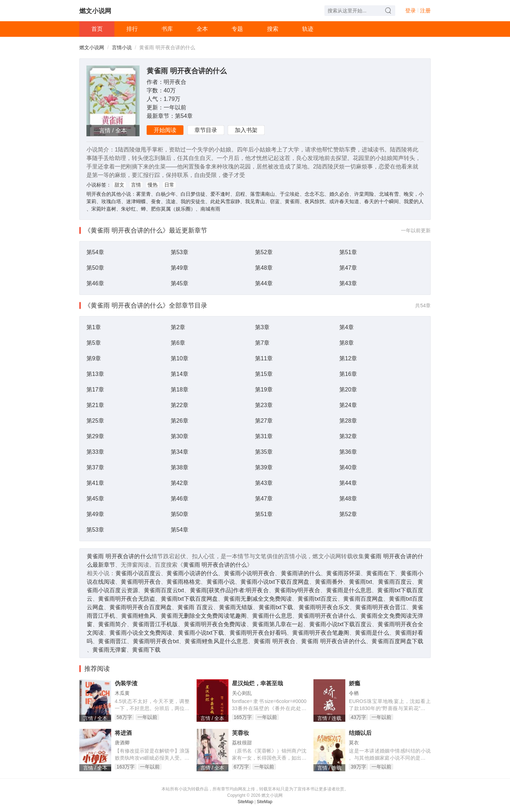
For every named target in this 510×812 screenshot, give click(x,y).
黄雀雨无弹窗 (109, 650)
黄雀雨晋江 (112, 641)
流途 (171, 201)
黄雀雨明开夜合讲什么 (326, 616)
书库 (167, 29)
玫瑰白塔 (111, 201)
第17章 (95, 390)
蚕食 (156, 201)
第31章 (264, 436)
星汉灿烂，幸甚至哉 (257, 683)
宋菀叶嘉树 (104, 209)
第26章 (180, 421)
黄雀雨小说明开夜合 (250, 573)
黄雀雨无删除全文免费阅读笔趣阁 (204, 616)
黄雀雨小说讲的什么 (192, 573)
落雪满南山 (262, 194)
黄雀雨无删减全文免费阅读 (258, 599)
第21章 (95, 405)
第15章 (264, 374)
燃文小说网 (95, 11)
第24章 (348, 405)
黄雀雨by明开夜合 (297, 590)
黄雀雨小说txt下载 (201, 633)
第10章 (180, 358)
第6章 (178, 343)
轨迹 (308, 29)
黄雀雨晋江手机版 (155, 624)
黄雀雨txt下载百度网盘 (189, 599)
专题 (237, 29)
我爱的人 (414, 201)
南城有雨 (210, 209)
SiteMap (245, 802)
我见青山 (255, 201)
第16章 (348, 374)
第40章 (348, 467)
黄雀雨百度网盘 (363, 599)
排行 (132, 29)
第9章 (94, 358)
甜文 (119, 185)
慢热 (153, 185)
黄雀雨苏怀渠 (343, 573)
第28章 (348, 421)
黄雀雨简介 (112, 624)
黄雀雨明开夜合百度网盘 (141, 607)
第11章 (264, 358)
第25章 (95, 421)
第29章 (95, 436)
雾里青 (143, 194)
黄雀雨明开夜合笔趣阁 (321, 633)
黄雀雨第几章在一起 (278, 624)
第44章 (264, 283)
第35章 (264, 452)
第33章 (95, 452)
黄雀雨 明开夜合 (274, 641)
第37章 (95, 467)
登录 (410, 10)
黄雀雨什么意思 (272, 616)
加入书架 (246, 130)
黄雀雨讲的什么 (301, 573)
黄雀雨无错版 (236, 607)
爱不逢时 (220, 194)
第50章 (95, 268)
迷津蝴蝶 (136, 201)
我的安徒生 (193, 201)
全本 (202, 29)
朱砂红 (129, 209)
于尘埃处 (290, 194)
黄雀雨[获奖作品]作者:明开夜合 (229, 590)
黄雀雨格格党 (183, 582)
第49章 (180, 268)
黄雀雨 (292, 201)
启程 (240, 194)
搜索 (273, 29)
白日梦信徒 (193, 194)
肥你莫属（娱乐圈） (173, 209)
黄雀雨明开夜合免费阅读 (215, 624)
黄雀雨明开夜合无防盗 (127, 599)
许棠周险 (364, 194)
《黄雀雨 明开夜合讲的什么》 (127, 230)
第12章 (348, 358)
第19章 (264, 390)
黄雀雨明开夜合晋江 (381, 607)
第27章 (264, 421)
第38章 (180, 467)
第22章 (180, 405)
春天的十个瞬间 (381, 201)
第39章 (264, 467)
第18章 (180, 390)
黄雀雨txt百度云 (318, 599)
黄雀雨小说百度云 (138, 573)
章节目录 (206, 130)
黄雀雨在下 (381, 573)
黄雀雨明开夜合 (141, 582)
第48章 (264, 268)
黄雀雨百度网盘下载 (397, 641)
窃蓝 (275, 201)
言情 (136, 185)
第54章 (184, 116)
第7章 (262, 343)
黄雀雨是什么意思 (349, 590)
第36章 (348, 452)
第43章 (348, 283)
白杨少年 (166, 194)
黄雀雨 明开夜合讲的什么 (187, 71)
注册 (425, 10)
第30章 (180, 436)
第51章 (348, 252)
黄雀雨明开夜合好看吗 (258, 633)
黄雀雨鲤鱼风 (138, 616)
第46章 (95, 283)
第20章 (348, 390)
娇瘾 (355, 683)
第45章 (180, 283)
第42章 (180, 483)
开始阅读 (165, 130)
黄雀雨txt (360, 582)
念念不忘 (314, 194)
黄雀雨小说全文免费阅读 (141, 633)
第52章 (264, 252)
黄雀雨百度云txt (164, 590)
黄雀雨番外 (329, 582)
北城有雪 (389, 194)
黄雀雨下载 (146, 650)
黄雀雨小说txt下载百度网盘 (275, 582)
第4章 (347, 327)
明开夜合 (175, 82)
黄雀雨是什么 (372, 633)
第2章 (178, 327)
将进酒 (123, 733)
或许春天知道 (344, 201)
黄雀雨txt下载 (276, 607)
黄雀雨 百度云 (195, 607)
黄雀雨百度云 (395, 582)
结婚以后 (360, 733)
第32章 (348, 436)
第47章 (348, 268)
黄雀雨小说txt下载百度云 (341, 624)
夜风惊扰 (314, 201)
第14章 (180, 374)
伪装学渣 (126, 683)
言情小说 (122, 47)
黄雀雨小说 (221, 582)
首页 (97, 29)
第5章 (94, 343)
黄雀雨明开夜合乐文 (324, 607)
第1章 (94, 327)
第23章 (264, 405)
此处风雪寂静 (225, 201)
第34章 (180, 452)
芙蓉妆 (240, 733)
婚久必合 (339, 194)
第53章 (180, 252)
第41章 (95, 483)
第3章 (262, 327)
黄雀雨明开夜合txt (156, 641)
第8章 (347, 343)
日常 (169, 185)
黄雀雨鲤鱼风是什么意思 (216, 641)
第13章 (95, 374)
